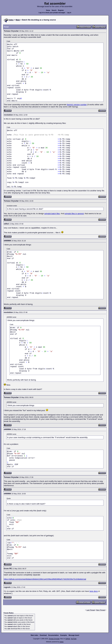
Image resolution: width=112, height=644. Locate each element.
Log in (69, 13)
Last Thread (91, 610)
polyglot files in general (74, 214)
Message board (74, 635)
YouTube (74, 639)
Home (48, 10)
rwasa (61, 642)
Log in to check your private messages (52, 13)
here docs (94, 591)
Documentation (53, 635)
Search (54, 10)
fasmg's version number (77, 105)
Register (61, 10)
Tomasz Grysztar (54, 639)
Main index (34, 635)
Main (18, 20)
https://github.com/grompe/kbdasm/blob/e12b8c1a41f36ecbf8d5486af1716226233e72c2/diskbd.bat (45, 579)
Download (43, 635)
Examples (64, 635)
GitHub (68, 639)
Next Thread (101, 610)
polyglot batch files (52, 214)
